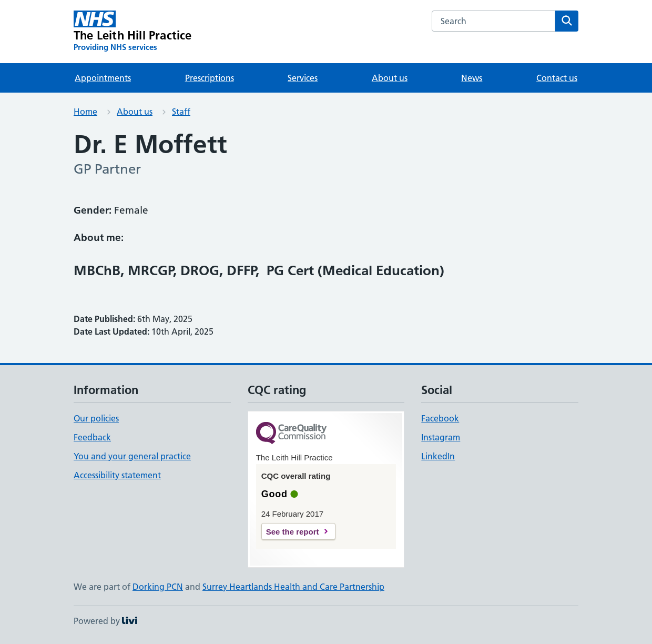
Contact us (557, 78)
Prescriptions (210, 78)
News (472, 78)
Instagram (441, 437)
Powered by (105, 621)
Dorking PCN (158, 587)
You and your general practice (132, 456)
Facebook (440, 418)
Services (303, 78)
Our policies (96, 418)
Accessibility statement (117, 475)
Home (85, 112)
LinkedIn (438, 456)
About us (390, 78)
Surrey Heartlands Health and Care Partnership (293, 587)
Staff (181, 112)
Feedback (92, 437)
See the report (293, 532)
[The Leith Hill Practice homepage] (133, 32)
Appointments (103, 78)
